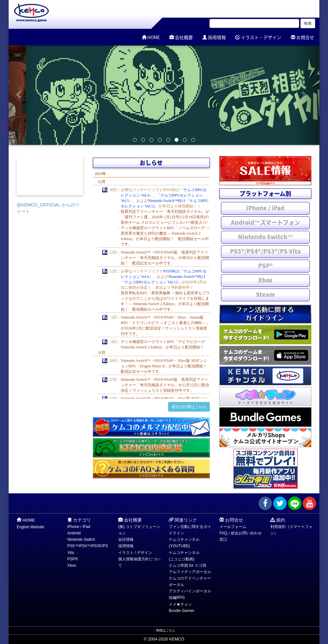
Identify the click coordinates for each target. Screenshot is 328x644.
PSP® (266, 266)
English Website (30, 527)
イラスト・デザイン (258, 37)
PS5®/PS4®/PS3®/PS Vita (265, 251)
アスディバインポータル (190, 591)
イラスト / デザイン (135, 553)
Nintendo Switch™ (266, 237)
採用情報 (214, 37)
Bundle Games (181, 611)
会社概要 (181, 37)
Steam (265, 294)
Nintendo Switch (81, 539)
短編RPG (177, 598)
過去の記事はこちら (189, 407)
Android (74, 533)
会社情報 (126, 539)
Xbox (265, 280)
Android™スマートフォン (266, 222)
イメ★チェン (180, 604)
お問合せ (303, 37)
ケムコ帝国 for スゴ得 (188, 565)
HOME (151, 37)
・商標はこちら (164, 630)
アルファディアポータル (190, 572)
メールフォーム (233, 527)
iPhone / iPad (265, 208)
